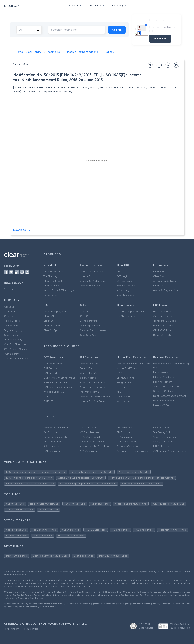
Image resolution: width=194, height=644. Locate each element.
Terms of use (31, 629)
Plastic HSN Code (163, 326)
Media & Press (12, 321)
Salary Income (88, 378)
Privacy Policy (11, 629)
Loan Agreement (163, 382)
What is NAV (123, 401)
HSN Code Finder (163, 311)
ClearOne (85, 316)
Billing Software (89, 321)
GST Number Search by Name (170, 451)
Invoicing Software (90, 326)
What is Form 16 (89, 373)
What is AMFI (124, 397)
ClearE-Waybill (161, 276)
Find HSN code (161, 428)
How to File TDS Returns (93, 382)
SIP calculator (51, 446)
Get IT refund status (165, 437)
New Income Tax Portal (93, 387)
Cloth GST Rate (162, 330)
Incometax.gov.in (89, 392)
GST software (124, 281)
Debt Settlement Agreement (170, 396)
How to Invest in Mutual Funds (133, 364)
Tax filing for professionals (131, 311)
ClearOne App (88, 335)
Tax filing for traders (127, 316)
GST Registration (53, 364)
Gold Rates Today (127, 442)
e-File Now (160, 39)
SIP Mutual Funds (126, 378)
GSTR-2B (48, 397)
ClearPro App (51, 330)
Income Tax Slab (89, 364)
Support (9, 289)
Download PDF (22, 230)
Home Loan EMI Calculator (95, 446)
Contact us (10, 311)
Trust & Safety (12, 354)
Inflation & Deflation (164, 377)
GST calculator (52, 451)
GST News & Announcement (59, 378)
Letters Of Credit (163, 405)
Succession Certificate (166, 386)
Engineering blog (13, 330)
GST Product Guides (15, 349)
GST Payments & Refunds (58, 387)
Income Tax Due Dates (93, 401)
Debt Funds (123, 387)
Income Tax (86, 276)
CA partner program (55, 311)
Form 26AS (86, 368)
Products (76, 5)
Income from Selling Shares (95, 397)
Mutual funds (50, 295)
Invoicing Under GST (54, 392)
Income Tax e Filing (54, 271)
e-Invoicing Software (165, 281)
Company (120, 5)
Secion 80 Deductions (92, 281)
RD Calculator (124, 432)
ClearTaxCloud (52, 326)
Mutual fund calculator (56, 437)
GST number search (91, 432)
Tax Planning (50, 276)
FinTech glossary (13, 340)
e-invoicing (123, 290)
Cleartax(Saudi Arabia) (17, 358)
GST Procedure (52, 373)
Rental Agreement (164, 401)
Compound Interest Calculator (134, 451)
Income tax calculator (56, 428)
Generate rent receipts (93, 442)
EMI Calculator (51, 432)
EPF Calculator (161, 446)
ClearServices (51, 286)
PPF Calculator (88, 428)
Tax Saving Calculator (165, 432)
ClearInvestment (53, 281)
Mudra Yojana (161, 372)
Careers (8, 316)
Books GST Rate (162, 335)
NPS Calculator (88, 451)
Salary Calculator (163, 442)
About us (9, 307)
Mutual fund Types (127, 368)
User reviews (11, 326)
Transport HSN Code (165, 321)
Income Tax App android (94, 271)
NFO (119, 392)
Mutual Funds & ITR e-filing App (61, 290)
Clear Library (11, 335)
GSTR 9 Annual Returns (56, 382)
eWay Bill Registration (166, 290)
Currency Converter (128, 446)
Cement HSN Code (164, 316)
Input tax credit (125, 295)
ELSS (119, 373)
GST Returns (50, 368)
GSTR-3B (48, 401)
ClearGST (159, 271)
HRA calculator (125, 428)
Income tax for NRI (90, 286)
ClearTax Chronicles (15, 344)
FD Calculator (124, 437)
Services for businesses (93, 330)
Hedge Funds (124, 382)
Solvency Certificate (165, 391)
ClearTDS (159, 286)
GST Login (122, 276)
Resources (98, 5)
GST (119, 271)
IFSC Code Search (90, 437)
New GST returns (126, 286)
